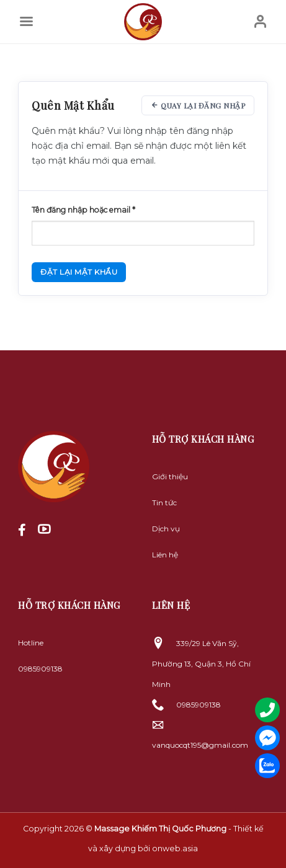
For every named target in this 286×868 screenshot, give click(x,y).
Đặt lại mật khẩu (79, 272)
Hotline (31, 643)
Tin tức (164, 503)
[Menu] (26, 22)
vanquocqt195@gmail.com (200, 745)
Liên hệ (165, 555)
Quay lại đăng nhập (198, 105)
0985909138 (40, 669)
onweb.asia (175, 848)
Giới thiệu (170, 476)
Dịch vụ (166, 529)
